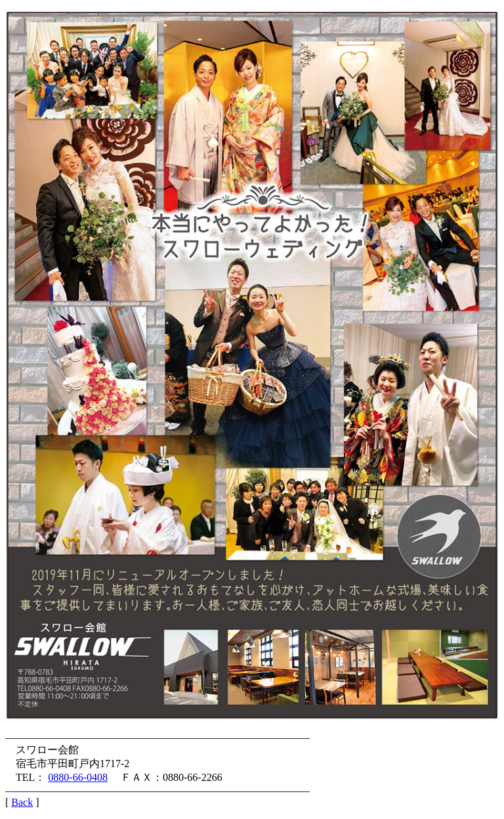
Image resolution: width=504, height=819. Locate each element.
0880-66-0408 (78, 777)
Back (22, 802)
